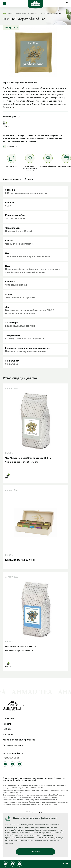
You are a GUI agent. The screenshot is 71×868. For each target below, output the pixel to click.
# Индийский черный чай (13, 141)
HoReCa (7, 729)
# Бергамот (40, 138)
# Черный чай (8, 136)
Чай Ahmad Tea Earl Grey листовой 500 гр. (28, 458)
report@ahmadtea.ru (13, 753)
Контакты (8, 734)
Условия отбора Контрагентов (19, 740)
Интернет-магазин (13, 745)
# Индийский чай (55, 138)
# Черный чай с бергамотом (50, 136)
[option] (33, 52)
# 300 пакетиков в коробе (14, 138)
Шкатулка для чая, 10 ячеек (20, 560)
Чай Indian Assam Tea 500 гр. (21, 647)
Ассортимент (4, 3)
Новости (7, 724)
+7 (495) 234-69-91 (11, 758)
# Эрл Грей (21, 136)
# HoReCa (32, 136)
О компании (9, 719)
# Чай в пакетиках (33, 141)
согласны (48, 835)
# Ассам (30, 138)
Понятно (35, 852)
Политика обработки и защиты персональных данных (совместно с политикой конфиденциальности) (34, 779)
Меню (66, 864)
